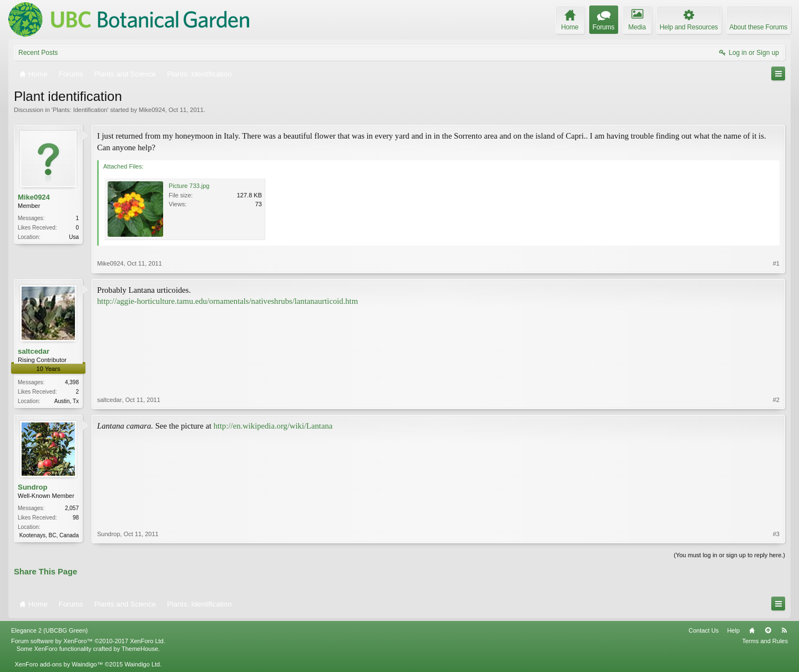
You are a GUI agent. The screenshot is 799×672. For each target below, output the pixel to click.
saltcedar (34, 351)
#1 (776, 263)
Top (768, 630)
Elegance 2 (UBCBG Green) (49, 630)
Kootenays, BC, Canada (49, 535)
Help (733, 630)
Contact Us (704, 630)
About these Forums (758, 27)
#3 (776, 534)
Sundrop (32, 487)
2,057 (72, 508)
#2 (776, 400)
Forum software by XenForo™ (88, 641)
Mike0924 (152, 110)
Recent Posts (38, 53)
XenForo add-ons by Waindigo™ (59, 664)
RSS (784, 630)
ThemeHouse (140, 649)
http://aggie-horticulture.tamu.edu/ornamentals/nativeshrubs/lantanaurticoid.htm (227, 301)
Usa (74, 237)
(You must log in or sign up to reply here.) (729, 555)
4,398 (72, 382)
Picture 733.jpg (189, 186)
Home (752, 630)
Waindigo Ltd (142, 664)
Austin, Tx (67, 401)
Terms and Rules (765, 641)
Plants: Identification (80, 110)
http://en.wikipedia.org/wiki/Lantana (273, 426)
